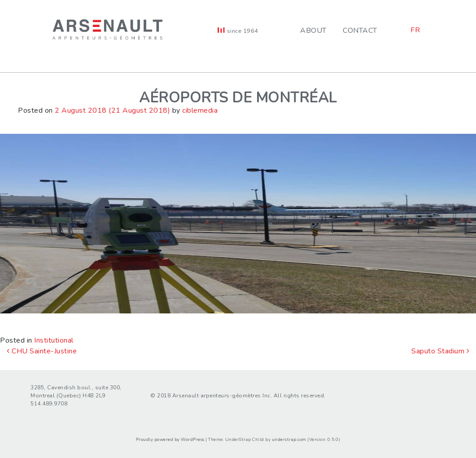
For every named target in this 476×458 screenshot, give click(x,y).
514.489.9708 (49, 404)
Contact (360, 31)
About (313, 31)
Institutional (54, 340)
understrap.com (289, 439)
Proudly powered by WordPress (170, 439)
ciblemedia (200, 110)
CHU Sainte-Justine (42, 351)
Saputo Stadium (440, 351)
